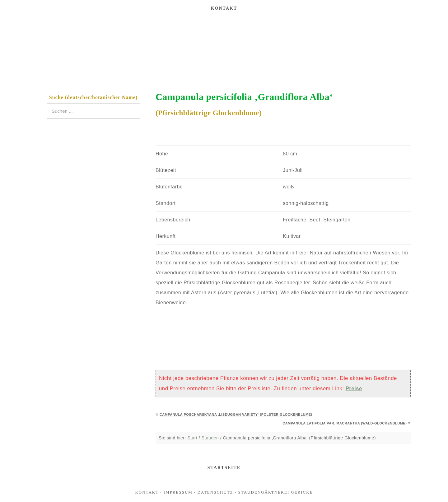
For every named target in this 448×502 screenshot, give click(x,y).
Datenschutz (215, 492)
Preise (354, 388)
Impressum (178, 492)
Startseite (224, 468)
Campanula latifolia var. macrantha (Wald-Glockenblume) (345, 423)
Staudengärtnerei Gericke (224, 48)
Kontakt (147, 492)
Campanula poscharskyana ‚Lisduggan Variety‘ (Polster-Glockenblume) (236, 414)
